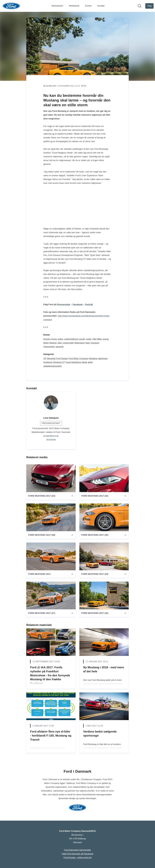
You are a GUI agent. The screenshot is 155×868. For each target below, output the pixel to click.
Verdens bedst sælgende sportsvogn (100, 734)
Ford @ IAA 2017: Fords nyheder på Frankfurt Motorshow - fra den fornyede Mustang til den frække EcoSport (50, 675)
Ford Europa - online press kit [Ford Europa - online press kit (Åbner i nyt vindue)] (77, 858)
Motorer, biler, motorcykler (62, 343)
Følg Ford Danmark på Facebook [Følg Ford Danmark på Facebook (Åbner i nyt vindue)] (77, 854)
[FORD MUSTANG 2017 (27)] (51, 595)
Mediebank (74, 6)
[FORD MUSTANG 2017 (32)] (104, 595)
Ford (58, 358)
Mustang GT (59, 362)
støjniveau (103, 358)
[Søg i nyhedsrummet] (140, 6)
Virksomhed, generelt (53, 347)
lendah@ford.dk (51, 436)
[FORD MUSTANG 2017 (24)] (51, 478)
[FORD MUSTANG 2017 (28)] (51, 517)
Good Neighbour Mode (76, 362)
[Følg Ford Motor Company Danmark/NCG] (149, 6)
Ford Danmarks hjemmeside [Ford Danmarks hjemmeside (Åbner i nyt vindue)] (77, 850)
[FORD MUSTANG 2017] (51, 556)
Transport (95, 343)
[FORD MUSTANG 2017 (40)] (104, 517)
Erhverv (47, 339)
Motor (46, 343)
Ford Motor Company (78, 358)
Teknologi (51, 358)
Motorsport (80, 343)
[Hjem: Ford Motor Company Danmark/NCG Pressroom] (11, 6)
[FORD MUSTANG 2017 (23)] (104, 478)
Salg (87, 343)
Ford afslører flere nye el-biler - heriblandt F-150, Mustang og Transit (51, 735)
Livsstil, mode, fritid (87, 339)
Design (64, 358)
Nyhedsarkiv (57, 6)
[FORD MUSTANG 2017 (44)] (104, 556)
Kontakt (101, 6)
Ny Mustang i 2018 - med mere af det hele (104, 669)
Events (88, 6)
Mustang (93, 358)
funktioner (48, 362)
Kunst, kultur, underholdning (65, 339)
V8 (45, 358)
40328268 (51, 440)
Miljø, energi (103, 339)
